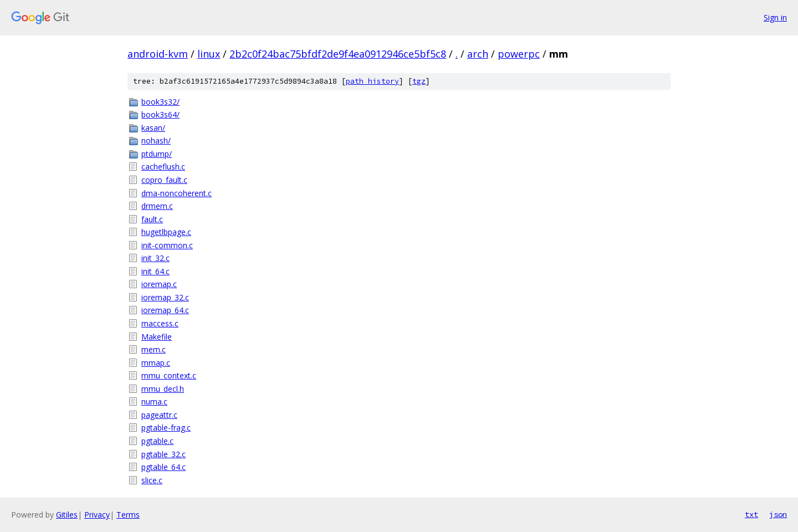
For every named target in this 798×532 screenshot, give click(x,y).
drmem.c (157, 206)
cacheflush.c (163, 167)
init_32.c (155, 258)
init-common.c (167, 245)
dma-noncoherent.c (177, 193)
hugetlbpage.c (166, 232)
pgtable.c (157, 441)
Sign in (775, 17)
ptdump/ (157, 154)
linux (209, 54)
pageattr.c (159, 415)
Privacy (97, 515)
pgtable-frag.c (166, 428)
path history (372, 81)
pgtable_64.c (163, 467)
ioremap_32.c (165, 297)
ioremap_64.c (165, 310)
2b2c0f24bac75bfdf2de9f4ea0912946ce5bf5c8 (338, 54)
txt (751, 514)
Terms (128, 515)
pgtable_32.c (163, 454)
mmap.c (156, 363)
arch (478, 54)
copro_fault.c (164, 180)
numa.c (154, 401)
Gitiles (67, 515)
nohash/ (156, 140)
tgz (419, 81)
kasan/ (153, 128)
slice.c (152, 480)
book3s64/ (160, 114)
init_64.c (155, 271)
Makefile (157, 337)
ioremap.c (159, 284)
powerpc (519, 54)
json (778, 514)
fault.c (152, 219)
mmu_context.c (169, 375)
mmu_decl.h (163, 389)
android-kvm (158, 54)
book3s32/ (160, 102)
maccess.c (160, 323)
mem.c (154, 349)
